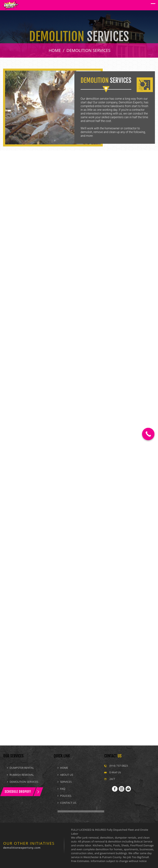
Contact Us (68, 803)
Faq (63, 789)
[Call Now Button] (148, 434)
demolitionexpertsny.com (22, 848)
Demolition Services (24, 782)
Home (64, 768)
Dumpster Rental (22, 768)
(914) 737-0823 (119, 766)
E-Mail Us (115, 772)
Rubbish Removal (22, 775)
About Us (67, 775)
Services (66, 782)
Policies (66, 796)
